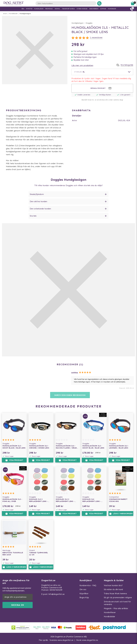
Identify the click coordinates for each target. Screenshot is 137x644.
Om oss (83, 589)
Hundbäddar (110, 617)
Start (5, 14)
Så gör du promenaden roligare (118, 598)
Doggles (89, 23)
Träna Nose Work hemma (115, 594)
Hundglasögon (25, 14)
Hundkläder (13, 14)
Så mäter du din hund (113, 589)
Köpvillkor (84, 594)
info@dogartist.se (57, 594)
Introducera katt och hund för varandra (117, 603)
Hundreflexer (110, 612)
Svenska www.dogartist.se (62, 640)
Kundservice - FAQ (88, 585)
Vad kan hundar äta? (113, 585)
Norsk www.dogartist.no (87, 640)
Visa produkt (14, 460)
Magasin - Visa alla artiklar (116, 608)
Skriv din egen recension (70, 395)
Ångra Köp (84, 598)
